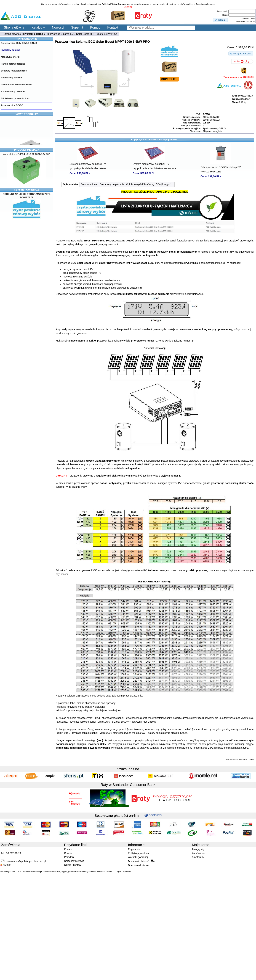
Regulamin (134, 849)
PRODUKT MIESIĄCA (27, 150)
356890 (6, 865)
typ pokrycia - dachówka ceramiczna (154, 168)
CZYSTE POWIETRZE (27, 190)
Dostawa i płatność (141, 861)
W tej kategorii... (165, 184)
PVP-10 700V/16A (211, 172)
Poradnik (69, 857)
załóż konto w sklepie (245, 21)
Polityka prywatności (139, 853)
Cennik (68, 853)
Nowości (58, 27)
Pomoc (95, 27)
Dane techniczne (89, 184)
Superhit (77, 27)
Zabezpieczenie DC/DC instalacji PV (221, 167)
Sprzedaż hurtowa (74, 861)
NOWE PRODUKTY (27, 114)
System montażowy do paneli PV (88, 164)
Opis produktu (71, 184)
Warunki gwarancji (138, 857)
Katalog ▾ (38, 27)
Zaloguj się (198, 849)
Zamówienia (199, 853)
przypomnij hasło (247, 18)
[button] (220, 20)
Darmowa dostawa (138, 865)
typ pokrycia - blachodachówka (88, 168)
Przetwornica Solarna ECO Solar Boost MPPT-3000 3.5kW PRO (81, 34)
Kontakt (113, 27)
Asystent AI (198, 857)
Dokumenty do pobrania (112, 184)
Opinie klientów (73, 865)
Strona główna (14, 27)
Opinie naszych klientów (140, 184)
